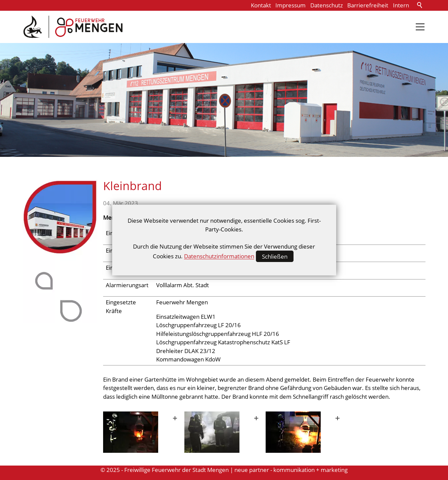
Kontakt (261, 5)
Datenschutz (327, 5)
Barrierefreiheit (368, 5)
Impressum (290, 5)
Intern (401, 5)
